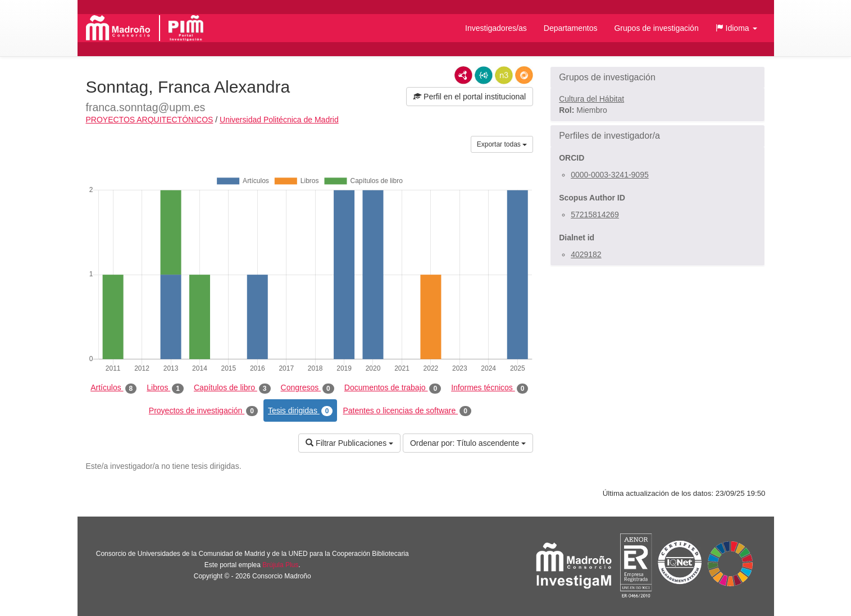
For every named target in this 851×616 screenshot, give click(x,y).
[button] (736, 28)
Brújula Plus (280, 565)
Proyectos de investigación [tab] (203, 411)
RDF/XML (463, 75)
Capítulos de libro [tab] (232, 388)
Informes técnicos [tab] (490, 388)
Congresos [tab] (308, 388)
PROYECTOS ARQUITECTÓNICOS (150, 120)
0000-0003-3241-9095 (610, 175)
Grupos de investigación (656, 28)
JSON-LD (484, 75)
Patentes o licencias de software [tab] (407, 411)
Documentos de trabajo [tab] (393, 388)
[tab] (657, 77)
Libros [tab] (165, 388)
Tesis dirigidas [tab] (301, 411)
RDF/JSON (524, 75)
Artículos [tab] (113, 388)
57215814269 (595, 215)
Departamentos (571, 28)
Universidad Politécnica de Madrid (279, 120)
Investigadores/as (496, 28)
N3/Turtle (504, 75)
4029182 (586, 254)
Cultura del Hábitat (591, 99)
